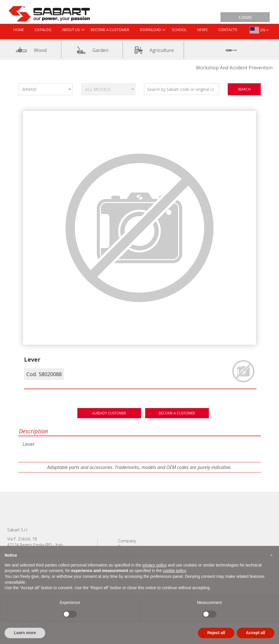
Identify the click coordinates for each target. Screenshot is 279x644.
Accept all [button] (256, 633)
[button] (271, 555)
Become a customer (177, 413)
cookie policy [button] (174, 571)
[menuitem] (19, 30)
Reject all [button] (216, 633)
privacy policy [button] (154, 565)
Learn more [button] (25, 633)
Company (127, 541)
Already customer (109, 413)
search (244, 89)
